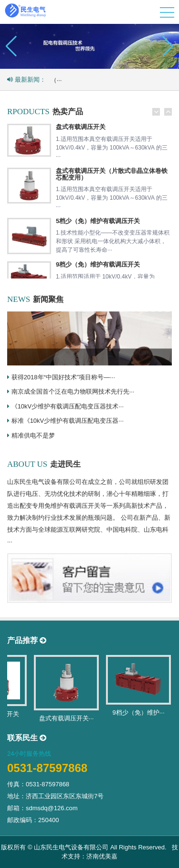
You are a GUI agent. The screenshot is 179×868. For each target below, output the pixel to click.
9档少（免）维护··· (141, 713)
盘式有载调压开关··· (69, 718)
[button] (168, 46)
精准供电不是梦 (33, 435)
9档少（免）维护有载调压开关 (98, 264)
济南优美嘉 (102, 856)
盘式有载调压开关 (81, 127)
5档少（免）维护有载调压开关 (98, 221)
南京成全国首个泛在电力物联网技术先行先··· (73, 391)
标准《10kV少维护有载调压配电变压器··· (68, 421)
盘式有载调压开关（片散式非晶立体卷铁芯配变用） (112, 174)
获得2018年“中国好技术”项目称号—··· (63, 377)
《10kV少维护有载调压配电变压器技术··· (68, 406)
